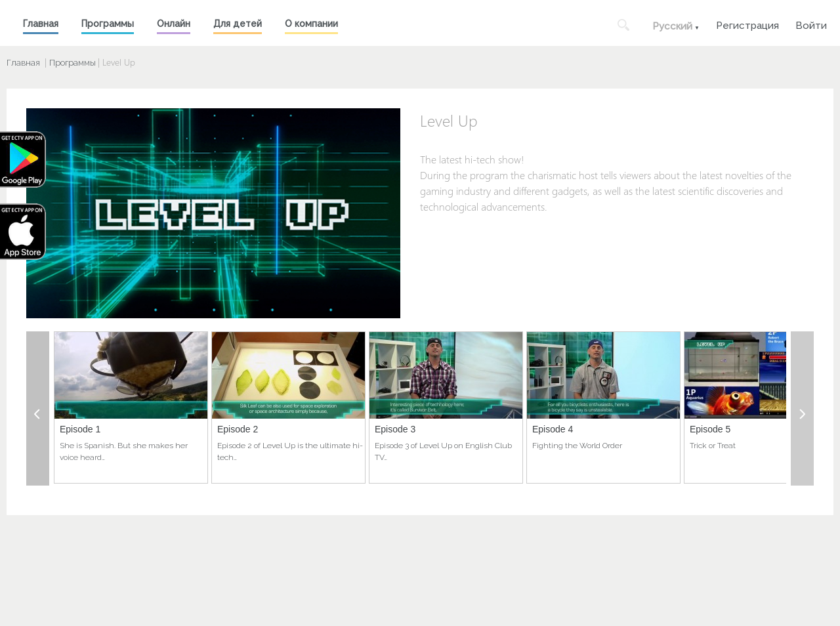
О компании (311, 24)
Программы (108, 24)
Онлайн (174, 24)
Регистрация (747, 24)
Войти (811, 24)
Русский (672, 26)
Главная (41, 24)
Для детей (238, 24)
